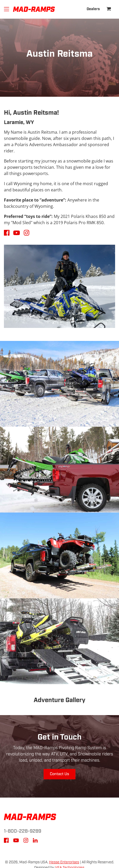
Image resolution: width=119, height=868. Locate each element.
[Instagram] (26, 841)
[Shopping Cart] (109, 9)
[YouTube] (16, 841)
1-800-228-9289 (23, 831)
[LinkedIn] (35, 841)
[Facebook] (6, 841)
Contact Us (59, 774)
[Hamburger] (7, 9)
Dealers (93, 9)
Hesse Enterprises (64, 862)
